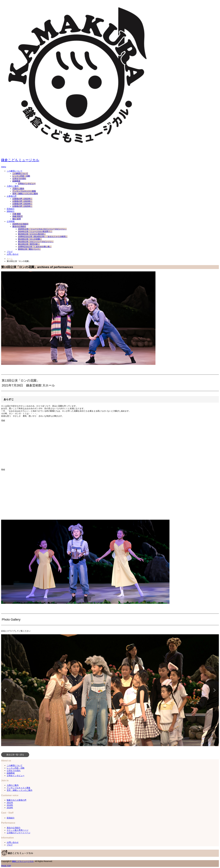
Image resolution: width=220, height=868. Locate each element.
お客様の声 (12, 196)
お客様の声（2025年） (22, 206)
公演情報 (11, 221)
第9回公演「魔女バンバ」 (29, 249)
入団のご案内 (13, 186)
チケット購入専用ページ (18, 830)
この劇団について (15, 171)
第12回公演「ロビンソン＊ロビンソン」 (36, 242)
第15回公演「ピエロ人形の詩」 (32, 234)
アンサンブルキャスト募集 (24, 191)
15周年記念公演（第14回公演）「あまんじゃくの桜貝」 (43, 237)
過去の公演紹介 (19, 226)
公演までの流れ (19, 179)
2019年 (10, 805)
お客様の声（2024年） (22, 204)
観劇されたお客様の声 (17, 800)
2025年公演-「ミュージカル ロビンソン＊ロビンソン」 (42, 229)
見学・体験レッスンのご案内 (25, 194)
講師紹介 (11, 211)
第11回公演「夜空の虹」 (29, 244)
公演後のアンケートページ (19, 833)
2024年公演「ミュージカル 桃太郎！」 (35, 231)
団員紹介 (11, 209)
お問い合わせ (13, 254)
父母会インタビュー (27, 184)
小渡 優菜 (17, 214)
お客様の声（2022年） (22, 199)
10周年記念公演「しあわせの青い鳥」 (35, 247)
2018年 (10, 808)
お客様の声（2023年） (22, 201)
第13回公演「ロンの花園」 (30, 239)
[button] (5, 690)
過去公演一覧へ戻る (15, 755)
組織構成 (16, 181)
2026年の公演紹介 (20, 224)
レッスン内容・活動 (21, 176)
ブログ (10, 252)
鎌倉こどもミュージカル (20, 160)
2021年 (10, 803)
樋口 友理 (17, 219)
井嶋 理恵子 (18, 216)
